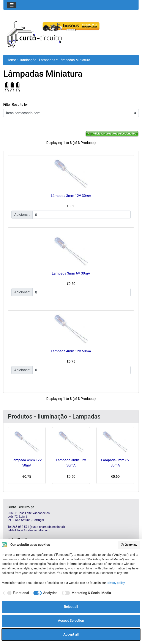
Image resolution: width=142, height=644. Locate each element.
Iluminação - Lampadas (37, 60)
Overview (129, 545)
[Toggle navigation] (12, 5)
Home (11, 60)
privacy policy (116, 583)
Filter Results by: (16, 105)
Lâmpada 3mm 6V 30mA (71, 273)
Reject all (71, 607)
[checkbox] (15, 593)
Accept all (71, 634)
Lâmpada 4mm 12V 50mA (71, 351)
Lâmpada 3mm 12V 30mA (71, 196)
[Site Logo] (34, 34)
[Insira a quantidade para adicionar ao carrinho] (81, 215)
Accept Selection (71, 621)
